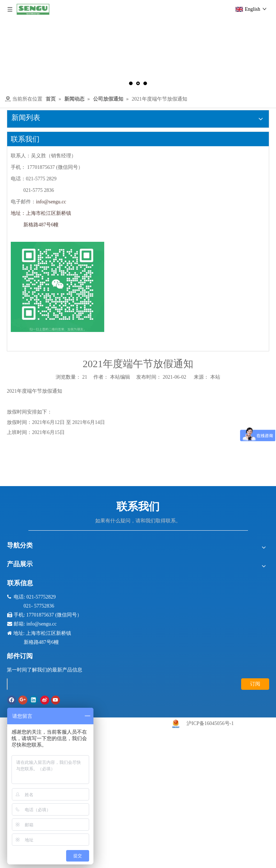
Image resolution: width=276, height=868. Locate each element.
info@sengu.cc (51, 202)
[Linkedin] (34, 700)
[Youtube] (56, 700)
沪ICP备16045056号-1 (210, 723)
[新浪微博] (45, 700)
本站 (215, 377)
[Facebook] (12, 700)
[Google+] (23, 700)
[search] (7, 684)
